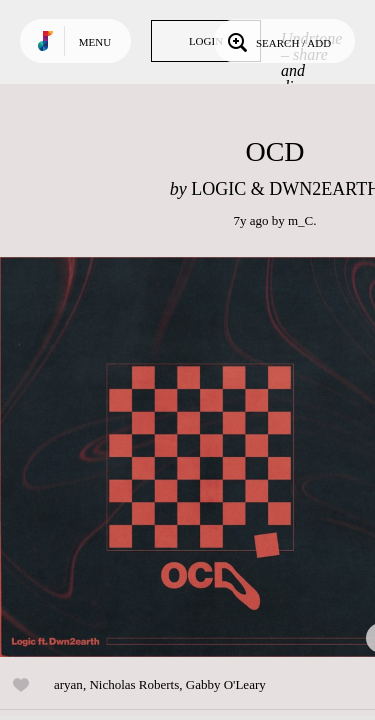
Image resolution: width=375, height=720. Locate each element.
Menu (95, 42)
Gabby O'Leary (226, 684)
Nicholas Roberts (134, 684)
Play (200, 457)
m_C (300, 220)
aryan (68, 684)
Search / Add (277, 41)
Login (206, 41)
